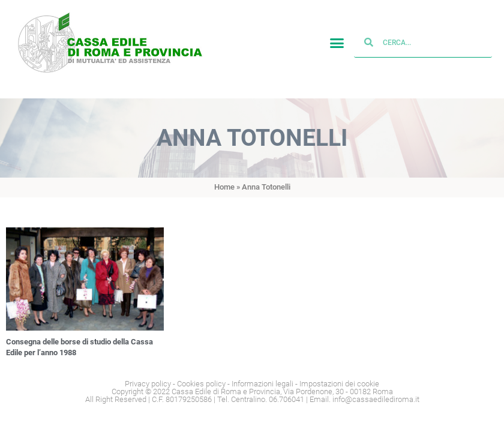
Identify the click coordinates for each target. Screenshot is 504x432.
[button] (337, 49)
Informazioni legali (262, 384)
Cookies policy (201, 384)
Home (224, 187)
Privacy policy (148, 384)
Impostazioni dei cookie (339, 384)
